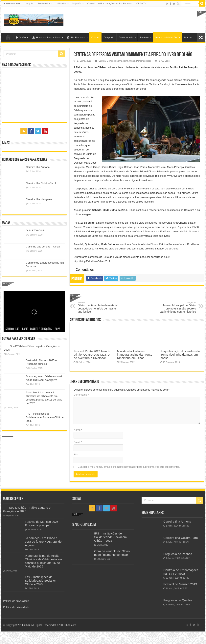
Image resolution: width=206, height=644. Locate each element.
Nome (78, 430)
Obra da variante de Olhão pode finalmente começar (112, 553)
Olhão (21, 37)
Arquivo (30, 4)
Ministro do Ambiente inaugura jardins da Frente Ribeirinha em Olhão (135, 354)
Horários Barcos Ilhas (46, 37)
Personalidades (144, 61)
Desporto (109, 37)
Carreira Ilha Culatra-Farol (41, 183)
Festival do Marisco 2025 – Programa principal (43, 523)
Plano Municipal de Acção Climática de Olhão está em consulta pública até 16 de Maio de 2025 (43, 561)
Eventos (144, 37)
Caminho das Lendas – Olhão (43, 247)
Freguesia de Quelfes (178, 600)
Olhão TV (141, 4)
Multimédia (44, 4)
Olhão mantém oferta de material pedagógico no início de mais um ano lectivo (98, 307)
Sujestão (77, 4)
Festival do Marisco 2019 (180, 584)
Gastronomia (126, 37)
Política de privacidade (16, 601)
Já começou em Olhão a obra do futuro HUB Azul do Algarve (43, 542)
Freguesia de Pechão (178, 554)
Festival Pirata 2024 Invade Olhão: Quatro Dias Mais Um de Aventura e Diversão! (93, 354)
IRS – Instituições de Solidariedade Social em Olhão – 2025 (45, 417)
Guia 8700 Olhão (35, 230)
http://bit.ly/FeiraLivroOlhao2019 (92, 261)
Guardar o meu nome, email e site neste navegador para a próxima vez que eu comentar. (129, 467)
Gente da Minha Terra (168, 37)
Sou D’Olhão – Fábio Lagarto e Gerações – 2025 (33, 329)
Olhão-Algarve (8, 37)
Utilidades (61, 4)
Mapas (188, 37)
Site (76, 454)
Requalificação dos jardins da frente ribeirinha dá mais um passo (180, 354)
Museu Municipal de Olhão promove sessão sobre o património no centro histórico (176, 307)
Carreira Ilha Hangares (39, 199)
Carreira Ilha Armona (38, 167)
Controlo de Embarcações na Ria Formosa (110, 4)
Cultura (95, 37)
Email (78, 442)
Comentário (81, 395)
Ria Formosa (76, 37)
